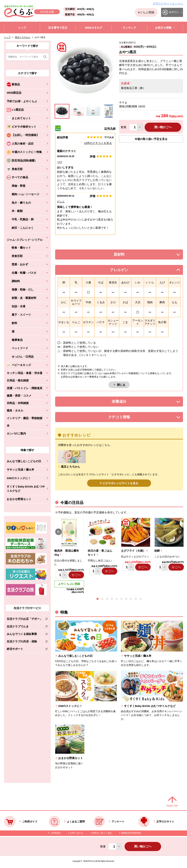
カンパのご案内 (16, 433)
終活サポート (25, 650)
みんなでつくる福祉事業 (25, 635)
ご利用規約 (55, 833)
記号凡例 (110, 129)
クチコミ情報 (125, 418)
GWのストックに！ (19, 478)
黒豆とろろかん (23, 37)
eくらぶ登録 (146, 12)
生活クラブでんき (25, 627)
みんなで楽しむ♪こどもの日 (24, 461)
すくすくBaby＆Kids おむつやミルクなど (26, 489)
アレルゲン (124, 271)
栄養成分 (126, 402)
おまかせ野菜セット (19, 499)
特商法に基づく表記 (102, 833)
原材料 (127, 255)
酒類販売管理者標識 (131, 833)
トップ (7, 37)
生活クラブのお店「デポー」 (25, 620)
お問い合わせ (77, 833)
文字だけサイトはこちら (168, 4)
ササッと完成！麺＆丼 (20, 470)
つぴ (60, 162)
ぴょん (61, 202)
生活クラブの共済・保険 (25, 642)
